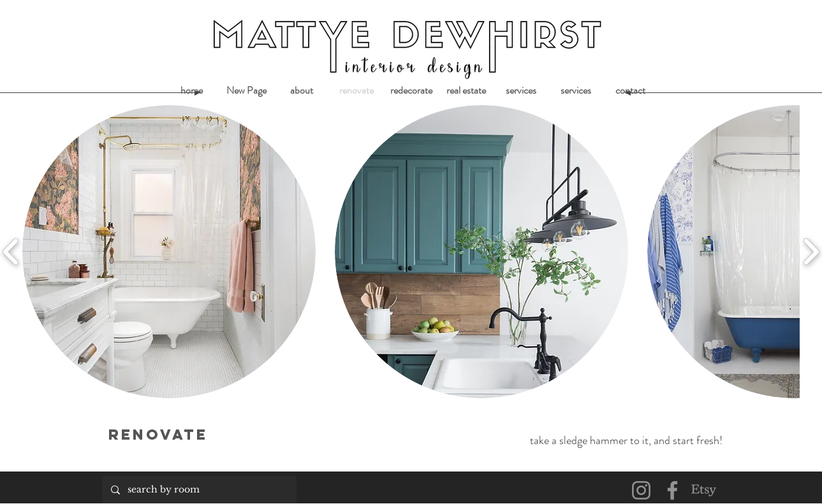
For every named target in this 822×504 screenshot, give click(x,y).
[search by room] (199, 490)
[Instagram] (641, 490)
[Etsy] (704, 490)
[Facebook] (672, 490)
